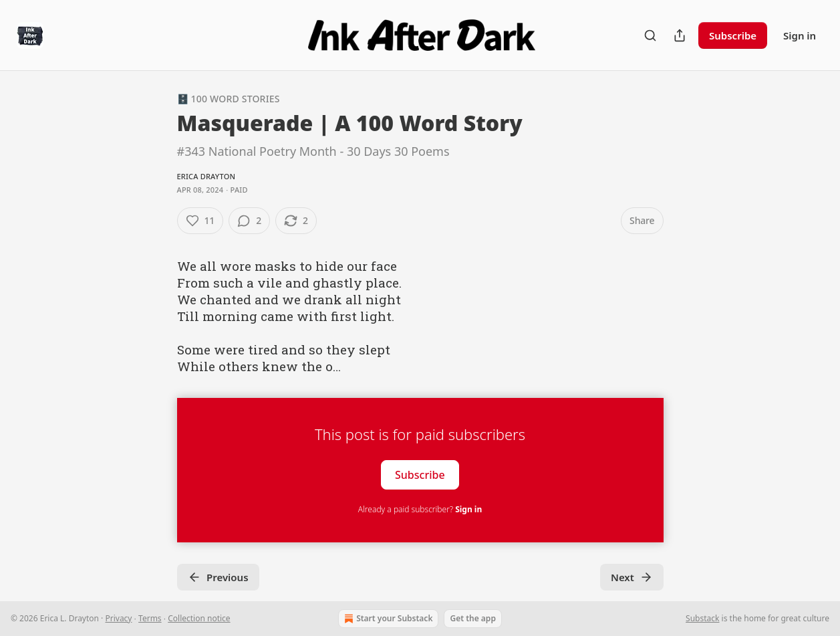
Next (632, 577)
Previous (218, 577)
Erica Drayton (206, 176)
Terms (150, 618)
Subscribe (733, 35)
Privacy (118, 618)
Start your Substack (387, 619)
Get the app (472, 618)
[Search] (650, 35)
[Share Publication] (680, 35)
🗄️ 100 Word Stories (229, 99)
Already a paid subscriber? (420, 509)
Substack (702, 618)
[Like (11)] (200, 221)
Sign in (800, 35)
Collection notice (199, 618)
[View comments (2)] (249, 221)
